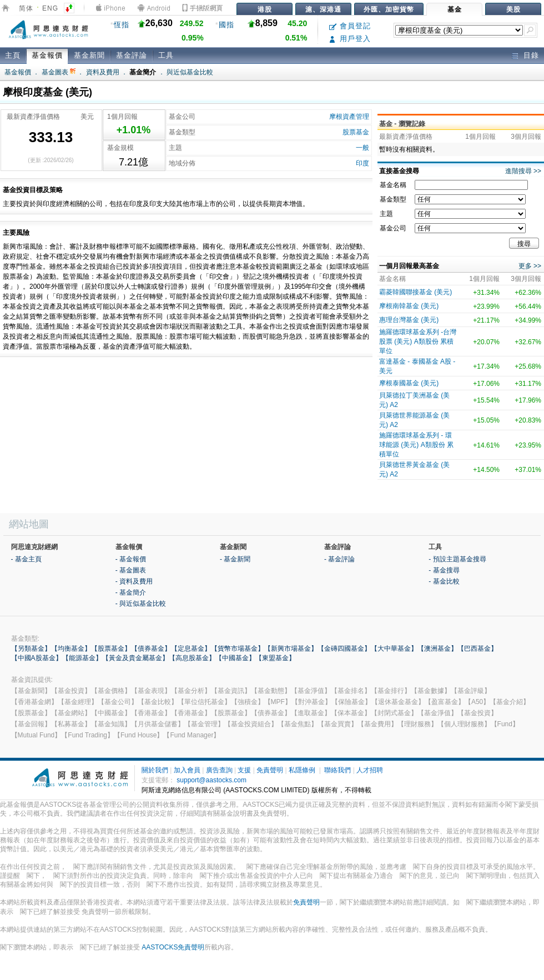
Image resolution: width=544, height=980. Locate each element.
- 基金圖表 (131, 570)
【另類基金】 (31, 649)
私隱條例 (302, 770)
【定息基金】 (191, 649)
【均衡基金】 (71, 649)
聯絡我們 (338, 770)
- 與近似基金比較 (141, 604)
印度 (362, 163)
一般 (362, 148)
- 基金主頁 (26, 559)
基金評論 (132, 55)
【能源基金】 (82, 658)
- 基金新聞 (235, 559)
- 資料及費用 (134, 581)
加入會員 (187, 770)
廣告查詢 (219, 770)
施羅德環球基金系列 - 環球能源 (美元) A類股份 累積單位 (416, 445)
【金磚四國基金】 (344, 649)
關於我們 (155, 770)
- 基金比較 (444, 581)
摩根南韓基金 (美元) (409, 306)
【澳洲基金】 (437, 649)
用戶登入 (350, 39)
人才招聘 (370, 770)
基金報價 (47, 55)
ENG (50, 8)
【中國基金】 (235, 658)
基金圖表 (59, 72)
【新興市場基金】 (291, 649)
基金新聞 (89, 55)
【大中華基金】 (394, 649)
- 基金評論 (339, 559)
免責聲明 (270, 770)
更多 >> (530, 266)
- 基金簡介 (131, 592)
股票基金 (356, 132)
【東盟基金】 (275, 658)
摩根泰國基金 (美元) (409, 383)
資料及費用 (103, 72)
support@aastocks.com (211, 780)
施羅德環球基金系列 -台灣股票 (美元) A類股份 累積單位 (418, 341)
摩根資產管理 (349, 117)
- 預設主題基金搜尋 (457, 559)
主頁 (13, 55)
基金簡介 (143, 72)
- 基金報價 (131, 559)
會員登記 (350, 26)
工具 (166, 55)
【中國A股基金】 (37, 658)
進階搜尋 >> (523, 171)
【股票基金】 (111, 649)
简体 (26, 8)
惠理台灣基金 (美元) (409, 320)
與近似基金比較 (190, 72)
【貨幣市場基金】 (238, 649)
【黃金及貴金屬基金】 (135, 658)
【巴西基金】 (477, 649)
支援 (244, 770)
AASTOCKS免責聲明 (173, 947)
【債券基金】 (151, 649)
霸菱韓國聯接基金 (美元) (415, 292)
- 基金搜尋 (444, 570)
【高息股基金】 (192, 658)
